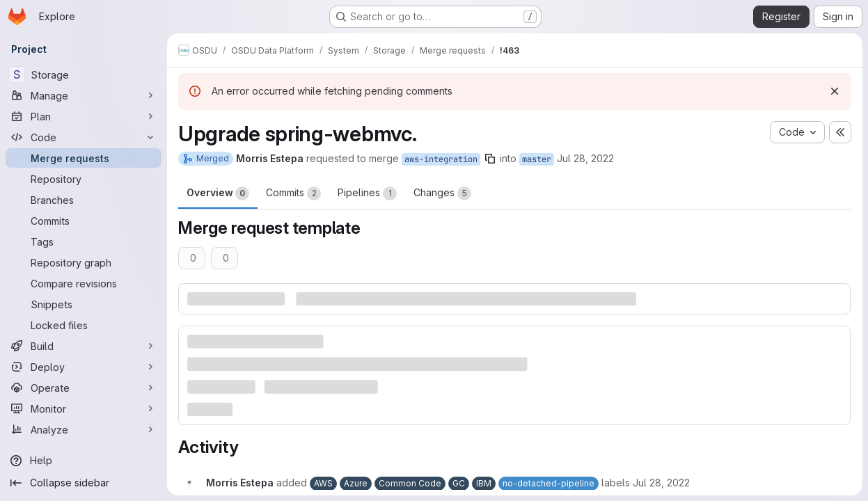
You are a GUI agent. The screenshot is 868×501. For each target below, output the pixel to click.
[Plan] (84, 116)
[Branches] (84, 200)
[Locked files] (84, 325)
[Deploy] (84, 367)
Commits (293, 193)
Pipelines (367, 193)
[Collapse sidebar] (84, 483)
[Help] (84, 461)
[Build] (84, 346)
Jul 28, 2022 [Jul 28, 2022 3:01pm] (585, 158)
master (537, 159)
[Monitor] (84, 408)
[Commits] (84, 221)
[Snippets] (84, 304)
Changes (442, 193)
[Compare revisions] (84, 283)
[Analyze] (84, 429)
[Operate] (84, 388)
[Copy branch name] (490, 159)
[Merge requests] (84, 158)
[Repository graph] (84, 262)
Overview (218, 193)
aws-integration (441, 159)
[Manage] (84, 95)
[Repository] (84, 179)
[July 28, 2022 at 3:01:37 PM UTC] (661, 483)
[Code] (84, 137)
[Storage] (84, 74)
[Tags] (84, 241)
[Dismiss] (835, 91)
